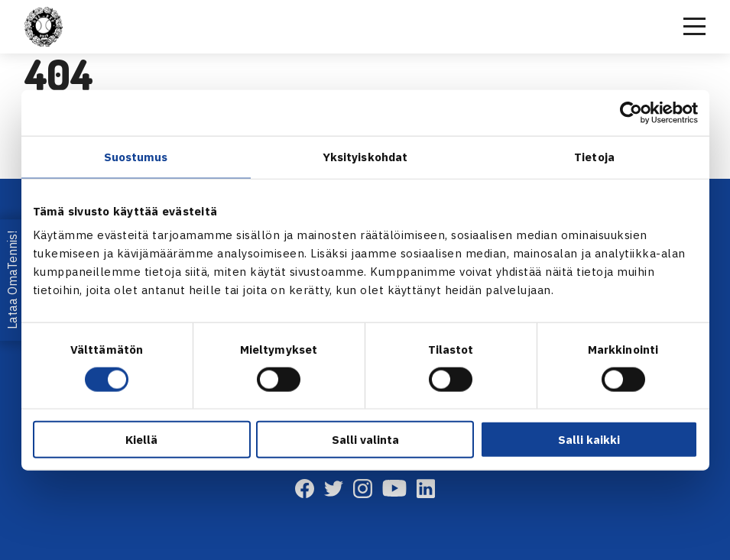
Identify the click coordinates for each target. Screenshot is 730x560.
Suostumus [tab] (136, 156)
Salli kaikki (589, 440)
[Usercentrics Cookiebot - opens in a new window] (631, 112)
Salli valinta (365, 440)
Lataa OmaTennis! (12, 280)
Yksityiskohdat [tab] (365, 156)
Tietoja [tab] (594, 156)
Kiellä (141, 440)
